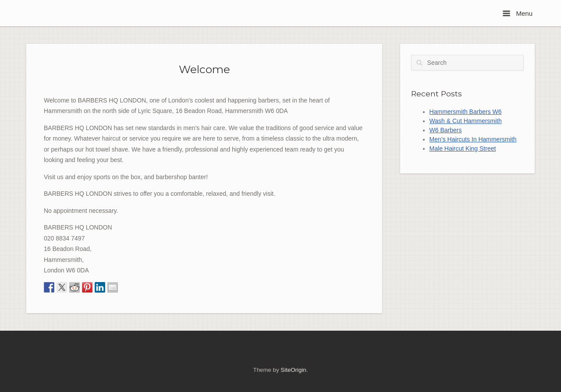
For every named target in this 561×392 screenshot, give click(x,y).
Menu (518, 13)
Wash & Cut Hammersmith (466, 121)
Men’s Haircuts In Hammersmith (473, 139)
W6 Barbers (446, 130)
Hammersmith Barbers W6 (466, 112)
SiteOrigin (293, 370)
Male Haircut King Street (463, 148)
